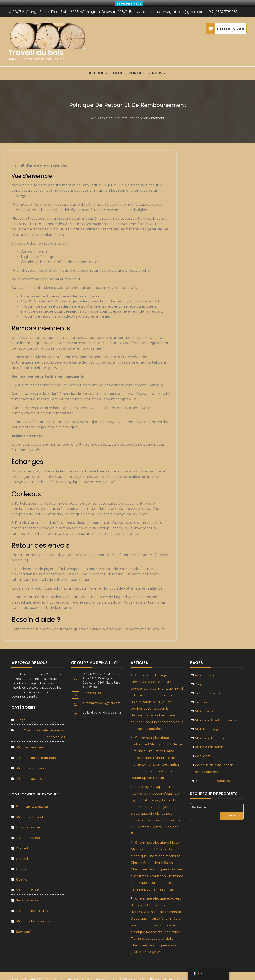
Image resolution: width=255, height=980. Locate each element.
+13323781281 (226, 7)
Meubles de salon (30, 774)
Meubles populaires (32, 906)
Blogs (21, 715)
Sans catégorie (28, 927)
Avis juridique (205, 671)
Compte (201, 698)
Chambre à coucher (32, 802)
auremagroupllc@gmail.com (180, 7)
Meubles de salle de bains (37, 753)
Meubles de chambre (33, 764)
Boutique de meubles (212, 776)
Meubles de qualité (31, 812)
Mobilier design (207, 725)
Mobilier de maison (31, 743)
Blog (118, 69)
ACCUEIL (96, 69)
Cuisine (22, 865)
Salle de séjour (28, 885)
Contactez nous (145, 69)
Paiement (203, 752)
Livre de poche (28, 823)
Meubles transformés (33, 917)
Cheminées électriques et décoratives (44, 729)
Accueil (96, 114)
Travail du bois (36, 48)
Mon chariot (204, 707)
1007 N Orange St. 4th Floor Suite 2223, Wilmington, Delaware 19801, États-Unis (80, 7)
